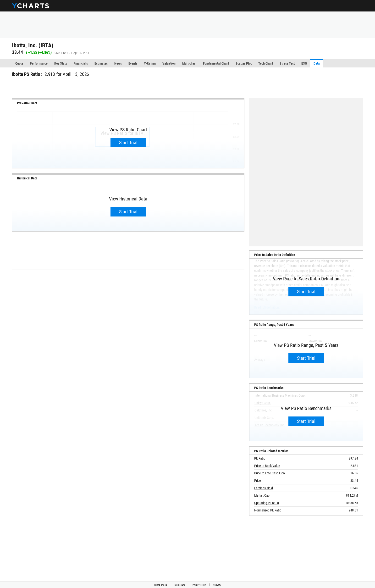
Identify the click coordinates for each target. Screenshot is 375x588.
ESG (304, 63)
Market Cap (262, 495)
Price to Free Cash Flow (270, 473)
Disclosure (180, 585)
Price (258, 481)
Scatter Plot (244, 63)
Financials (81, 63)
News (118, 63)
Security (217, 585)
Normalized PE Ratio (268, 510)
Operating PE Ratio (267, 503)
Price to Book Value (267, 466)
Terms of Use (160, 585)
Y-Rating (150, 63)
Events (133, 63)
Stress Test (287, 63)
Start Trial (128, 143)
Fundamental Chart (216, 63)
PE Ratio (260, 458)
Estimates (101, 63)
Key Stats (61, 63)
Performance (39, 63)
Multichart (189, 63)
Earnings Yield (264, 488)
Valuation (169, 63)
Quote (19, 63)
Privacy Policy (199, 585)
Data (317, 63)
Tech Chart (266, 63)
